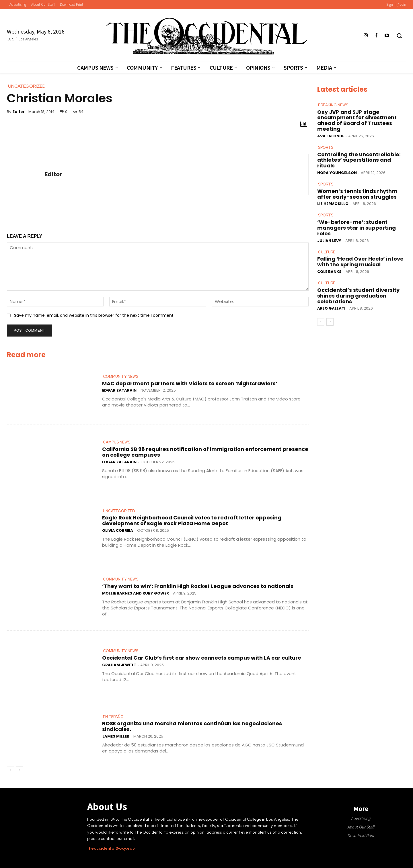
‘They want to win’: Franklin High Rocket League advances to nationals (198, 586)
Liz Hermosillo (333, 204)
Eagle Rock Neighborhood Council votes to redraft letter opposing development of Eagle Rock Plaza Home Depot (192, 520)
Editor (19, 112)
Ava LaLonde (331, 136)
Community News (121, 377)
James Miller (116, 736)
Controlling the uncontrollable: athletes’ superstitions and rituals (359, 160)
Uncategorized (119, 511)
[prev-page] (10, 770)
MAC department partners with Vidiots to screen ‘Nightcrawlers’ (190, 383)
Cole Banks (329, 272)
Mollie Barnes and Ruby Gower (136, 593)
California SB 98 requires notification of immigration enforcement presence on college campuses (205, 452)
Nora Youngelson (337, 173)
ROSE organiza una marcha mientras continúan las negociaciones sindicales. (192, 726)
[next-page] (20, 770)
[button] (399, 36)
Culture (327, 252)
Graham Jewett (119, 665)
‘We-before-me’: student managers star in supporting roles (356, 228)
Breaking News (333, 105)
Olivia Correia (118, 530)
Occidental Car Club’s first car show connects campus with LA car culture (202, 658)
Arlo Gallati (331, 308)
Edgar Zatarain (119, 390)
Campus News (117, 442)
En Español (114, 717)
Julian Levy (329, 240)
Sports (326, 147)
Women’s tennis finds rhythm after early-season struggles (357, 194)
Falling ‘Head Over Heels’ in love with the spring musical (360, 262)
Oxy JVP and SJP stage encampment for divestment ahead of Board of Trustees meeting (357, 120)
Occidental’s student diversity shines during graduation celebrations (358, 296)
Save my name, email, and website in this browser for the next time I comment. (94, 315)
